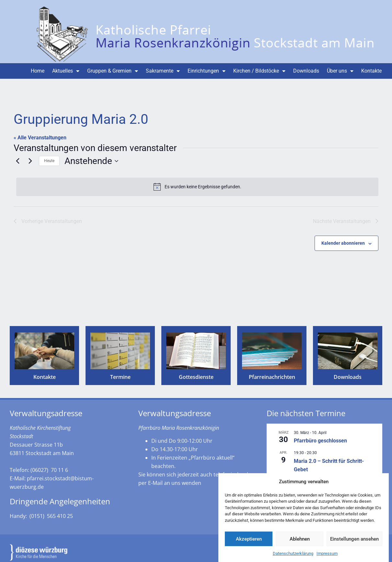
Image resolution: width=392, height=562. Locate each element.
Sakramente (163, 71)
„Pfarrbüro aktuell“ (212, 458)
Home (38, 71)
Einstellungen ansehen (354, 544)
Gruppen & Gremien (113, 71)
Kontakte (371, 71)
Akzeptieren (249, 544)
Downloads (306, 71)
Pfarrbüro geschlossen (320, 441)
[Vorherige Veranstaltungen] (17, 161)
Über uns (340, 71)
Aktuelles (66, 71)
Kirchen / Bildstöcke (259, 71)
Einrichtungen (207, 71)
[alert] (197, 187)
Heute (49, 161)
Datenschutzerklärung (293, 558)
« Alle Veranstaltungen (40, 138)
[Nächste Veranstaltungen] (30, 161)
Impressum (327, 558)
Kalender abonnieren (343, 243)
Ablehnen (300, 544)
